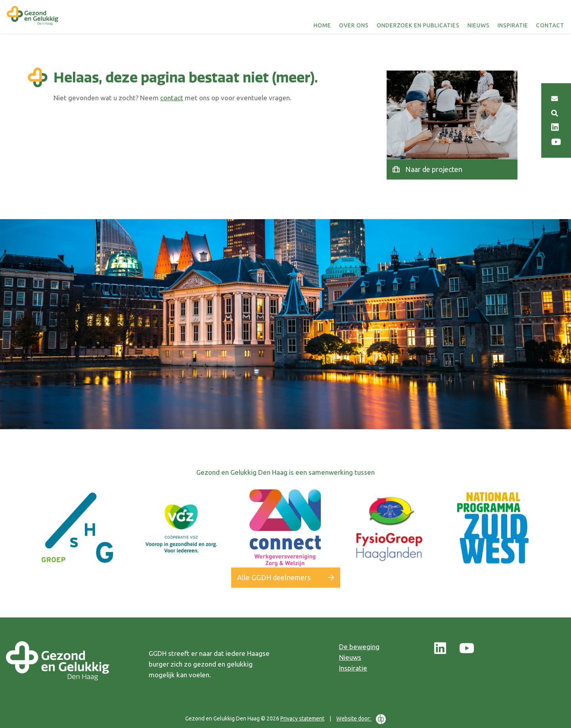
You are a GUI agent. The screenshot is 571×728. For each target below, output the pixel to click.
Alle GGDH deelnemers (274, 577)
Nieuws (479, 25)
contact (172, 98)
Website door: (361, 719)
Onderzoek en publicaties (419, 25)
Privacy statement (302, 718)
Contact (551, 25)
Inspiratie (514, 25)
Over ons (355, 25)
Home (323, 25)
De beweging (359, 647)
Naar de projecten (434, 169)
